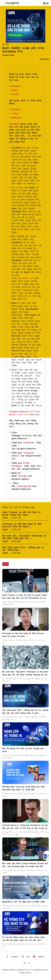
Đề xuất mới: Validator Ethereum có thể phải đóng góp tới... (24, 537)
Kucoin (15, 94)
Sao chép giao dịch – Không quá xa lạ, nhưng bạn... (23, 549)
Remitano (17, 118)
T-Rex (15, 113)
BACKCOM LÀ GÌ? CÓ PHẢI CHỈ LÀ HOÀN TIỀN (23, 902)
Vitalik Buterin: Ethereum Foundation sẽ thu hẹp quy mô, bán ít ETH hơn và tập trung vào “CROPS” (25, 828)
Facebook (15, 957)
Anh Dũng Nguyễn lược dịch (24, 413)
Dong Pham (9, 55)
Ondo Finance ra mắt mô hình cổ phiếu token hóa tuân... (21, 513)
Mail (28, 957)
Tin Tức (6, 44)
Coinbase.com (26, 278)
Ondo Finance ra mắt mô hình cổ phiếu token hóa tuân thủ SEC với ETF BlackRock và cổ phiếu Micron (25, 598)
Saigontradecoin (19, 411)
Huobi (15, 90)
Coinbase (15, 124)
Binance (16, 86)
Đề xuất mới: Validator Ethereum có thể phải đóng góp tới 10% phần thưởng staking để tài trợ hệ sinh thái (25, 675)
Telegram (41, 957)
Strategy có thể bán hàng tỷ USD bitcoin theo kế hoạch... (22, 525)
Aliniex (16, 109)
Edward (5, 518)
